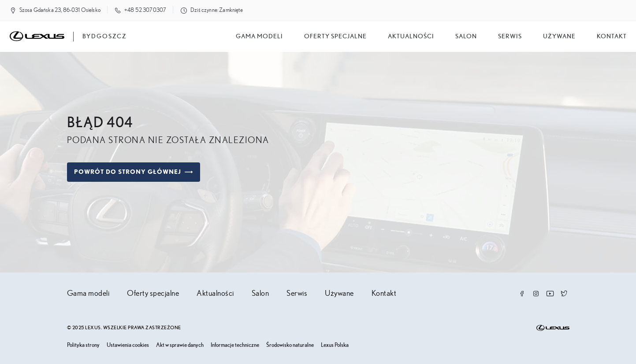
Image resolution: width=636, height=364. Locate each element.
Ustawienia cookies (128, 345)
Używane (559, 37)
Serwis (510, 37)
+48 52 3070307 (145, 10)
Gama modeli (259, 37)
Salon (260, 294)
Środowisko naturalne (290, 345)
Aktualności (411, 37)
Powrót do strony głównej (134, 172)
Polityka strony (83, 345)
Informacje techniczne (235, 345)
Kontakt (612, 37)
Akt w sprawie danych (180, 345)
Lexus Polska (335, 345)
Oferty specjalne (335, 37)
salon (466, 37)
